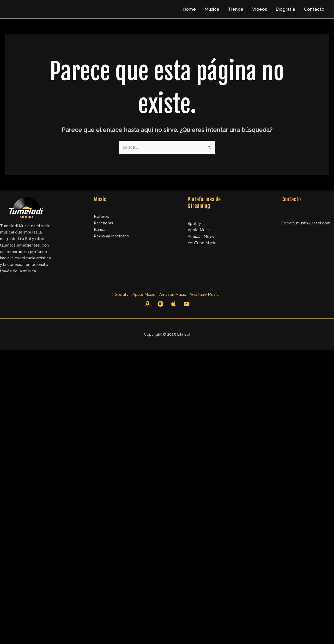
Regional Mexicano (111, 236)
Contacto (314, 9)
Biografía (286, 9)
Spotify (194, 223)
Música (212, 9)
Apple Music (199, 230)
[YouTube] (187, 304)
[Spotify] (160, 304)
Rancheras (103, 223)
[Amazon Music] (147, 304)
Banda (100, 229)
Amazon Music (201, 236)
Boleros (101, 216)
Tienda (236, 9)
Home (189, 9)
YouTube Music (202, 243)
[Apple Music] (174, 304)
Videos (260, 9)
